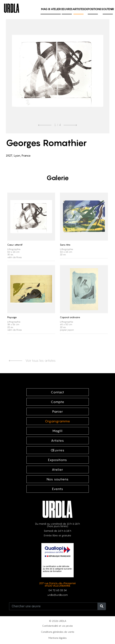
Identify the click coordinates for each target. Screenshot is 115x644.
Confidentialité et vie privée (57, 626)
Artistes (78, 9)
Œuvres (67, 9)
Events (58, 489)
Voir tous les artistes (32, 360)
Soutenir (108, 9)
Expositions (93, 9)
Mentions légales (57, 638)
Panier (58, 411)
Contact (57, 392)
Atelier (56, 9)
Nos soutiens (58, 479)
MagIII (57, 431)
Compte (58, 402)
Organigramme (58, 421)
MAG (46, 9)
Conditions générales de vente (58, 632)
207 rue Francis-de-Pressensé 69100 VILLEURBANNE (57, 585)
